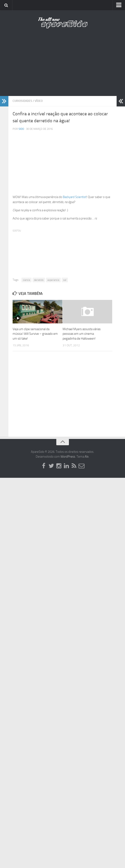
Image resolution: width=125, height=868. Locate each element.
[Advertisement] (63, 65)
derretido (39, 280)
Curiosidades (22, 101)
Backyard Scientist (75, 197)
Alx (87, 457)
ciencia (26, 280)
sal (65, 280)
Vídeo (39, 101)
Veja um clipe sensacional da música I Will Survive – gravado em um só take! (35, 334)
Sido (21, 129)
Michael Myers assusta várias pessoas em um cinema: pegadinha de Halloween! (82, 334)
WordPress (68, 457)
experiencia (53, 280)
